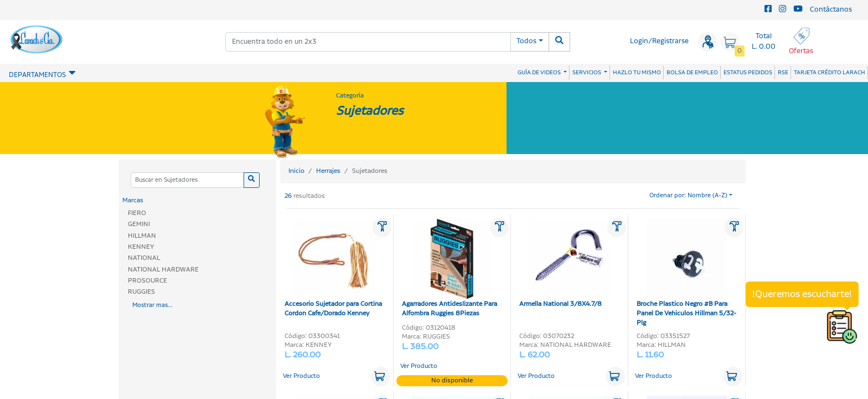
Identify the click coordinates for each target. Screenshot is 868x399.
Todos (526, 41)
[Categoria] (187, 180)
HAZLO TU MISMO (637, 73)
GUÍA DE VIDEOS (540, 73)
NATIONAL (144, 258)
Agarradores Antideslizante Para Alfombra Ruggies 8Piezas (449, 268)
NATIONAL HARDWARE (163, 270)
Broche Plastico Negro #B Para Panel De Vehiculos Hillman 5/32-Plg (686, 273)
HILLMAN (142, 236)
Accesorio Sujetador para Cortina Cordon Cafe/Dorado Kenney (333, 268)
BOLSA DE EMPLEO (692, 73)
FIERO (137, 213)
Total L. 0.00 (764, 42)
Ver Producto (301, 376)
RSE (783, 73)
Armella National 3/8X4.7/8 (564, 264)
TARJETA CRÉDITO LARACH (830, 73)
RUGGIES (141, 292)
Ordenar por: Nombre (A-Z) (688, 196)
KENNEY (141, 247)
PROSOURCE (148, 281)
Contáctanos (831, 10)
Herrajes (328, 171)
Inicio (296, 171)
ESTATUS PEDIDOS (748, 73)
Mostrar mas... (153, 305)
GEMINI (139, 224)
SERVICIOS (587, 73)
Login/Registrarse (659, 41)
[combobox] (368, 42)
